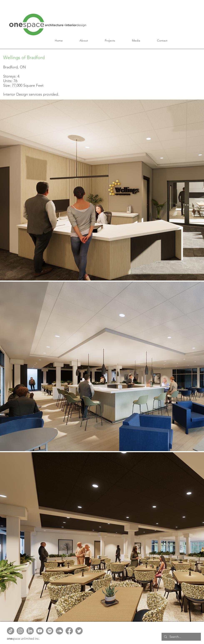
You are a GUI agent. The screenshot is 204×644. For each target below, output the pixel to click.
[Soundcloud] (59, 631)
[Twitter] (79, 631)
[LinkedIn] (30, 631)
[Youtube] (40, 631)
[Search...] (181, 637)
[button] (84, 41)
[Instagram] (20, 631)
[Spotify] (50, 631)
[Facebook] (69, 631)
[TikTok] (11, 631)
